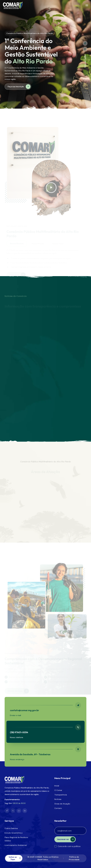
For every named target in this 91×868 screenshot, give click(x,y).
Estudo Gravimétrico (14, 833)
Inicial (57, 786)
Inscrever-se (66, 839)
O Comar (58, 790)
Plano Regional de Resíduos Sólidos (16, 839)
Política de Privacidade (74, 858)
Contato (58, 808)
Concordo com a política (67, 846)
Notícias (58, 799)
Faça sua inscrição (19, 87)
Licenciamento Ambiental (16, 845)
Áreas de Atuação (62, 804)
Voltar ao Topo (15, 858)
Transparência (61, 795)
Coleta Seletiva (11, 828)
